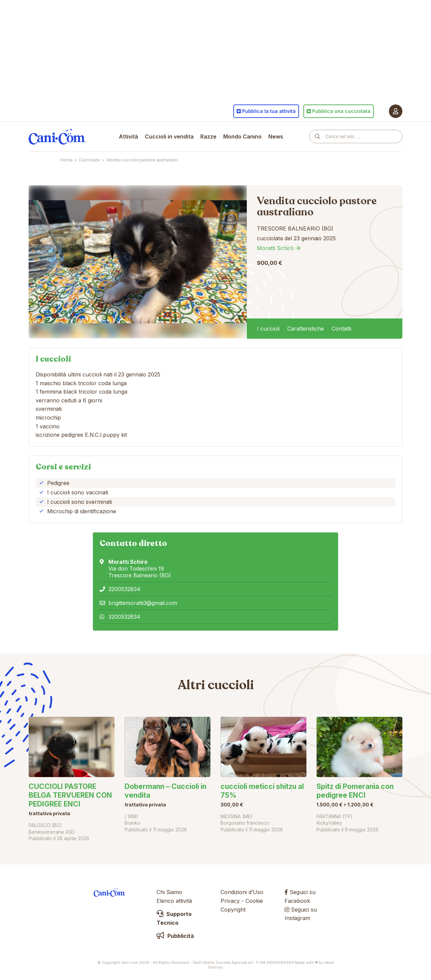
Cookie (254, 901)
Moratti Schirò (275, 248)
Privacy (230, 901)
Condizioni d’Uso (242, 892)
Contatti (341, 329)
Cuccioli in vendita (169, 136)
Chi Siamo (169, 892)
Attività (128, 136)
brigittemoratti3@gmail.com (143, 603)
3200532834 (124, 589)
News (276, 136)
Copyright (233, 910)
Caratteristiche (306, 329)
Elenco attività (174, 901)
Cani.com (57, 136)
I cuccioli (268, 329)
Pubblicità (175, 936)
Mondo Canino (242, 136)
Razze (208, 136)
